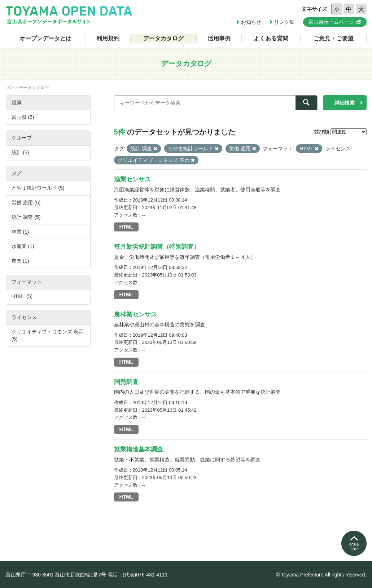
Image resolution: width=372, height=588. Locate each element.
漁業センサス (132, 179)
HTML (126, 227)
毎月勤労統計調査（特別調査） (157, 247)
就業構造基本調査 (139, 449)
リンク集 (284, 22)
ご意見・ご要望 (333, 38)
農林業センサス (135, 315)
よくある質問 (271, 38)
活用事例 (219, 38)
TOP (10, 88)
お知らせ (251, 22)
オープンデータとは (45, 38)
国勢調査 (126, 382)
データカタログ (163, 38)
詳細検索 (345, 103)
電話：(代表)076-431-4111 (138, 575)
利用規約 (108, 38)
